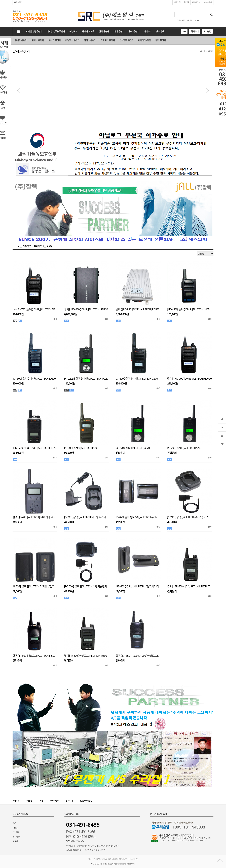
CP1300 (196, 20)
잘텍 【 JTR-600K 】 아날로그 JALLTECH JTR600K (190, 587)
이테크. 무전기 (55, 40)
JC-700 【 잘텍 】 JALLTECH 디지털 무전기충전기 (87, 517)
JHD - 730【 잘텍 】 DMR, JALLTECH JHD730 (35, 448)
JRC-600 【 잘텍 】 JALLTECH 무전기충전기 (85, 587)
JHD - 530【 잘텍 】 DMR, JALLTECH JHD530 (190, 309)
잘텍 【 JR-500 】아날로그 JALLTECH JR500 (34, 656)
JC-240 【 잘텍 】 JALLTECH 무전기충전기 (188, 517)
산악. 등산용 (104, 31)
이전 (18, 91)
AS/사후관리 (54, 801)
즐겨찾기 (18, 2)
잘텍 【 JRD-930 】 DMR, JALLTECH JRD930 (86, 309)
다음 (208, 91)
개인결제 (16, 832)
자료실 (41, 801)
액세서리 (147, 31)
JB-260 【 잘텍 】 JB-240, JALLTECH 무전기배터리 (138, 517)
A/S (184, 31)
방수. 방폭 (160, 31)
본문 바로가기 (0, 0)
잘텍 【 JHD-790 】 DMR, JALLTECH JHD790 (189, 379)
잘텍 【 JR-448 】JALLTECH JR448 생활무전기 (35, 517)
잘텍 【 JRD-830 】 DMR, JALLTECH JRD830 (138, 309)
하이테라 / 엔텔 (144, 40)
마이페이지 (196, 2)
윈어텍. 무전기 (38, 40)
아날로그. (73, 31)
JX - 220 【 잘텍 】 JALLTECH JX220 (133, 448)
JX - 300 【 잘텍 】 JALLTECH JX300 (81, 448)
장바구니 (208, 2)
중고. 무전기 (134, 31)
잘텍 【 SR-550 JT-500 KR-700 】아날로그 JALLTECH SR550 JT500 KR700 (138, 656)
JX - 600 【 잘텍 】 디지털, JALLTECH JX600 (137, 379)
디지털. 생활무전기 (34, 31)
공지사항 (16, 837)
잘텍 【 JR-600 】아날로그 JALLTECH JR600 (85, 656)
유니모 (190, 20)
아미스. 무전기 (90, 40)
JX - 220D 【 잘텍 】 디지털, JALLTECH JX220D (87, 379)
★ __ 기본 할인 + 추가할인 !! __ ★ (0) (35, 246)
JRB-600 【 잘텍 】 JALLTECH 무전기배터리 (137, 587)
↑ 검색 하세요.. (181, 20)
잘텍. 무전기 (160, 40)
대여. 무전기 (119, 31)
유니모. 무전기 (21, 40)
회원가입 (177, 2)
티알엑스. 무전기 (72, 40)
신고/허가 (69, 801)
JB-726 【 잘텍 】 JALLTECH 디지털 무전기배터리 (35, 587)
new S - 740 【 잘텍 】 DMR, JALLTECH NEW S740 (35, 309)
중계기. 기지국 (88, 31)
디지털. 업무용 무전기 (56, 31)
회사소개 (195, 31)
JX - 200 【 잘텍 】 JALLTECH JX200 (184, 448)
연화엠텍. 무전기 (126, 40)
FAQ (14, 823)
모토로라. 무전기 (108, 40)
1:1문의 (15, 828)
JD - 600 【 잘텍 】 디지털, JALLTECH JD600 (34, 379)
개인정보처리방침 (86, 801)
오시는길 (207, 31)
